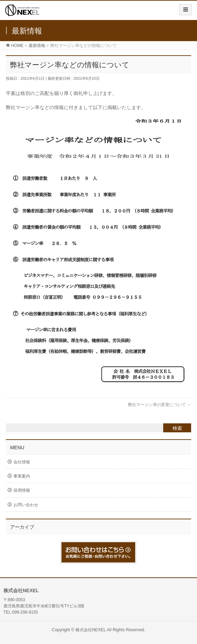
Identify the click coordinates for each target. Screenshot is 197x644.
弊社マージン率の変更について (160, 405)
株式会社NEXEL (91, 630)
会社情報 (22, 462)
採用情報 (22, 490)
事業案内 (22, 476)
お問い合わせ (26, 505)
